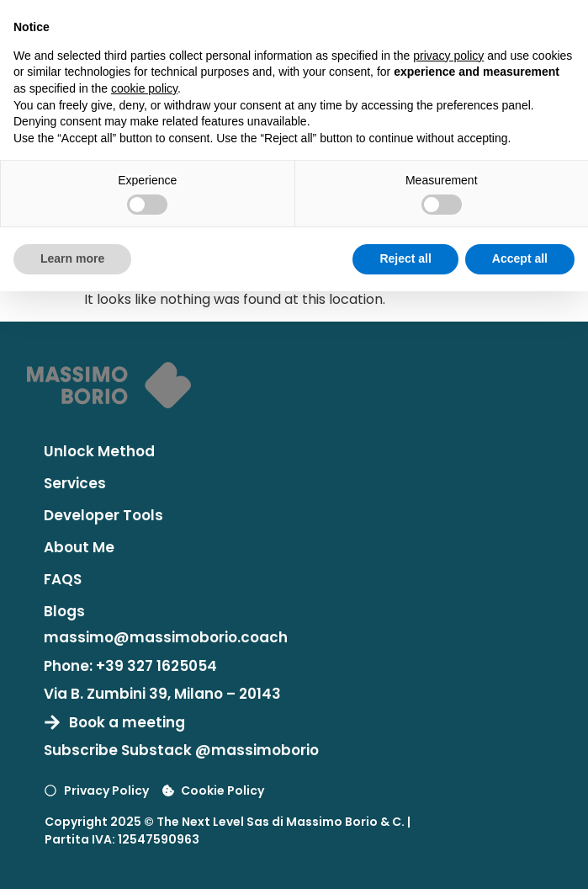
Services (75, 483)
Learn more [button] (72, 258)
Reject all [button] (405, 258)
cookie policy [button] (144, 88)
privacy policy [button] (448, 56)
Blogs (64, 611)
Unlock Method (99, 451)
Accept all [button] (520, 258)
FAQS (63, 579)
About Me (79, 547)
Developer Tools (103, 515)
